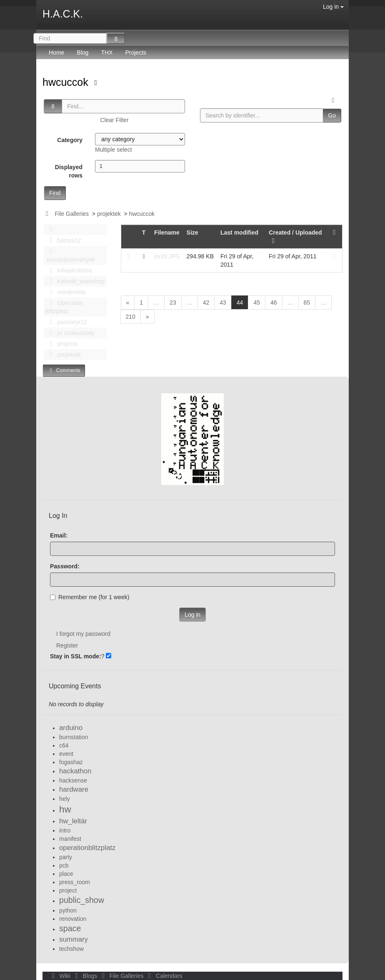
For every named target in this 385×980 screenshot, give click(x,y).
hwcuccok (67, 82)
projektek (109, 214)
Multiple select (114, 150)
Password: (65, 566)
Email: (59, 535)
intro (65, 830)
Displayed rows (69, 171)
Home (56, 52)
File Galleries (72, 214)
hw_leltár (73, 821)
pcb (64, 865)
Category (70, 140)
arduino (71, 728)
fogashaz (71, 762)
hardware (74, 789)
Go (332, 115)
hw (65, 809)
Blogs (85, 976)
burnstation (74, 737)
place (66, 874)
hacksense (73, 780)
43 (223, 302)
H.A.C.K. (63, 14)
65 (307, 302)
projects (61, 344)
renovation (73, 919)
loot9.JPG (167, 256)
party (66, 857)
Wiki (60, 976)
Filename (167, 232)
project (68, 890)
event (66, 754)
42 (206, 302)
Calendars (164, 976)
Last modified (239, 232)
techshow (71, 949)
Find (55, 193)
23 (173, 302)
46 (274, 302)
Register (67, 645)
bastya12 (63, 240)
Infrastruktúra (68, 270)
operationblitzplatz (87, 848)
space (70, 928)
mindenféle (65, 292)
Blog (82, 52)
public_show (82, 900)
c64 (64, 745)
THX (107, 52)
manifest (70, 839)
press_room (75, 882)
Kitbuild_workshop (75, 281)
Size (192, 232)
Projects (136, 52)
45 (257, 302)
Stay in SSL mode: (76, 656)
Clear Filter (114, 120)
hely (65, 799)
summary (74, 939)
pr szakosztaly (70, 333)
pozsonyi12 (66, 322)
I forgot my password (83, 634)
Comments (64, 370)
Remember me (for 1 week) (90, 597)
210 (131, 317)
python (68, 910)
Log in (333, 7)
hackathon (75, 771)
